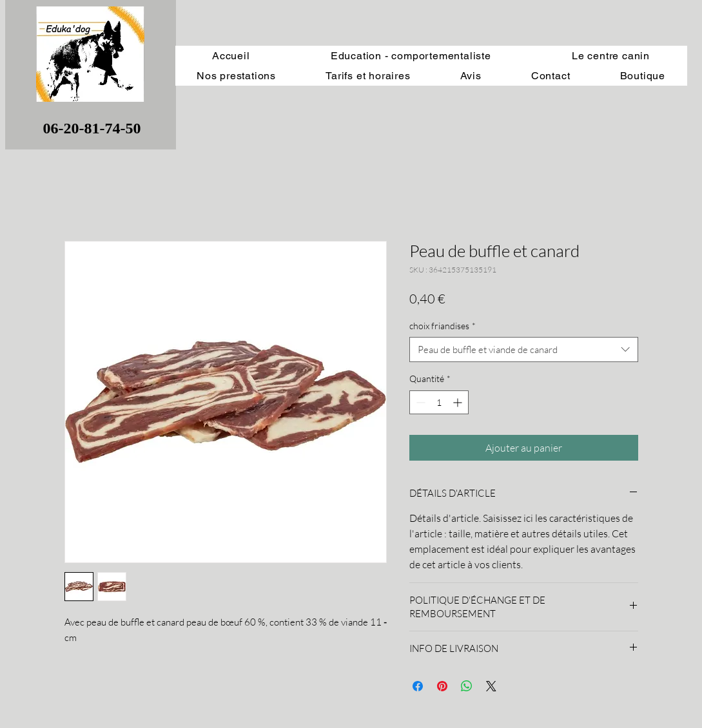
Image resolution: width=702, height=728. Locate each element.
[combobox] (524, 350)
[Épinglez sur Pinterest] (442, 686)
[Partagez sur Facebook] (418, 686)
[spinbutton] (439, 402)
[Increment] (459, 402)
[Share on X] (491, 686)
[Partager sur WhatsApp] (467, 686)
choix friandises (443, 326)
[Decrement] (419, 402)
